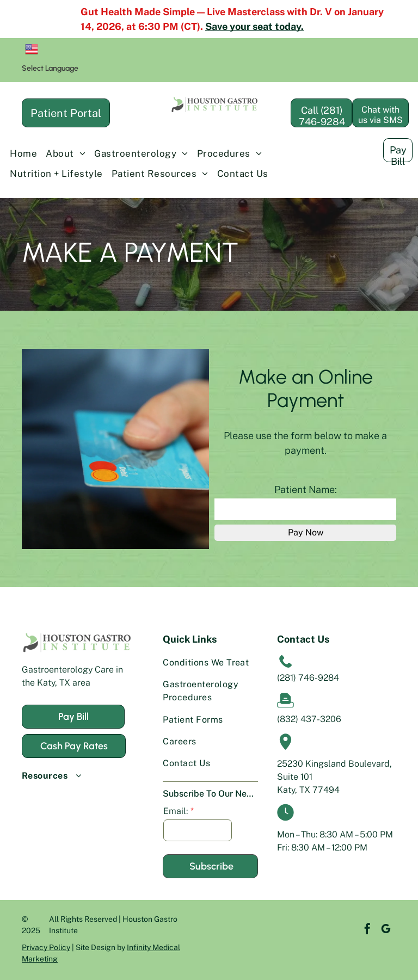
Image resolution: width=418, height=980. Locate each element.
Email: (176, 811)
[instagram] (388, 930)
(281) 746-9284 (308, 678)
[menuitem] (23, 154)
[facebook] (351, 930)
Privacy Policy (46, 947)
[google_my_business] (370, 930)
